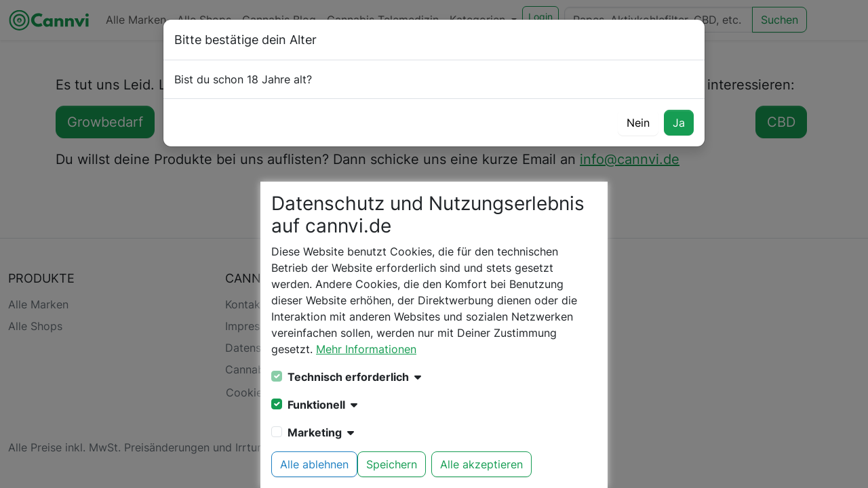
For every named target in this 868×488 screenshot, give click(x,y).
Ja (679, 123)
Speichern (392, 464)
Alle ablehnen (314, 464)
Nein (638, 123)
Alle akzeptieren (481, 464)
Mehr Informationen (366, 349)
